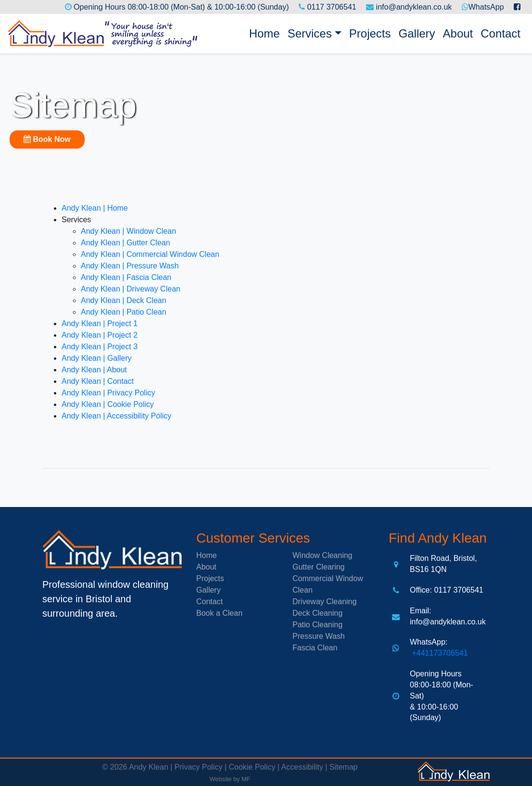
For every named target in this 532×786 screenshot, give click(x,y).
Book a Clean (219, 613)
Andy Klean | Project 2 (100, 335)
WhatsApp (486, 7)
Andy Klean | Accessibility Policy (116, 416)
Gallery (417, 33)
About (458, 33)
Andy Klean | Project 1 (100, 323)
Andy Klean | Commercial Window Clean (150, 254)
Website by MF (230, 779)
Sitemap (344, 767)
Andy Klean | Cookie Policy (108, 404)
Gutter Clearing (319, 567)
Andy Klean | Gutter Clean (126, 243)
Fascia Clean (315, 648)
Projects (370, 33)
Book (47, 139)
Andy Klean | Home (95, 208)
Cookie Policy (252, 767)
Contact (500, 33)
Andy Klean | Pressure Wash (130, 266)
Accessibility (302, 767)
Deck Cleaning (317, 613)
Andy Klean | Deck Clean (124, 300)
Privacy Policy (199, 767)
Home (266, 32)
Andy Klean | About (94, 370)
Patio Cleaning (317, 625)
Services (310, 33)
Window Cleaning (323, 555)
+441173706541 (439, 653)
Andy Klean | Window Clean (128, 231)
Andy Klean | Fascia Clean (126, 277)
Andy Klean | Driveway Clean (131, 289)
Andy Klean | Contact (98, 381)
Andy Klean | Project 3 (100, 347)
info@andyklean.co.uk (414, 7)
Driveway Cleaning (324, 602)
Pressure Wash (319, 636)
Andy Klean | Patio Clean (124, 312)
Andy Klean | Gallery (97, 358)
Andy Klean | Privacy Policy (108, 393)
